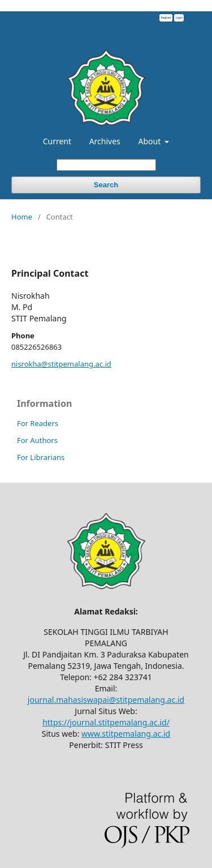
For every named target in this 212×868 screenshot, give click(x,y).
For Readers (38, 423)
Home (22, 217)
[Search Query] (106, 165)
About (150, 141)
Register (166, 18)
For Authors (37, 440)
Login (179, 18)
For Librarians (41, 457)
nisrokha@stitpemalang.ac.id (61, 364)
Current (57, 141)
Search (106, 185)
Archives (105, 141)
